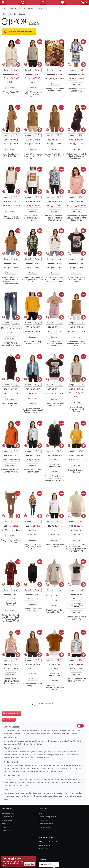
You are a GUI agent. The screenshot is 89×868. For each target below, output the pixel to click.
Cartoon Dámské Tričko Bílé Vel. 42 (76, 618)
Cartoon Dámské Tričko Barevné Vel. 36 (55, 405)
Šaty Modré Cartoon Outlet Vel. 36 (76, 90)
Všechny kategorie (11, 714)
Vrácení (4, 824)
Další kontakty (44, 849)
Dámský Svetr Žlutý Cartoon (76, 471)
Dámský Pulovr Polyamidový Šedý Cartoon (76, 409)
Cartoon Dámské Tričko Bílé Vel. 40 (55, 546)
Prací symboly (44, 820)
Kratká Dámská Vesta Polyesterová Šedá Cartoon (33, 94)
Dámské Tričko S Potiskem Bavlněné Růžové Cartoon (11, 681)
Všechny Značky (8, 720)
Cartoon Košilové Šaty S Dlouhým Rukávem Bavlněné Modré (76, 156)
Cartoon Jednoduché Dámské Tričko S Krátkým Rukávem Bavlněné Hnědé (11, 281)
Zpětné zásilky (7, 827)
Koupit (6, 70)
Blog (41, 813)
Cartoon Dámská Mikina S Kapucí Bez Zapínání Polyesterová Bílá (55, 280)
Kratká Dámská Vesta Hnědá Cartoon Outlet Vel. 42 (76, 344)
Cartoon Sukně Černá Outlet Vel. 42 (33, 610)
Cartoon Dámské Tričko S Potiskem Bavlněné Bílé (33, 218)
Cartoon (11, 88)
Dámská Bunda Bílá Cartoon (11, 93)
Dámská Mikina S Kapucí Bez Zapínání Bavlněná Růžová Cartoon (76, 218)
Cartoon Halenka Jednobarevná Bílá (11, 217)
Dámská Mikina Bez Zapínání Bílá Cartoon (55, 611)
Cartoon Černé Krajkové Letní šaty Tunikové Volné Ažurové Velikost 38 (55, 479)
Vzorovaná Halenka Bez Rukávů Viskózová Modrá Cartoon (55, 218)
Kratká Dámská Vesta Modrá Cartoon (33, 471)
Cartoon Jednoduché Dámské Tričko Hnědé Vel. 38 (55, 687)
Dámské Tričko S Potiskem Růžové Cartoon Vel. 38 (55, 344)
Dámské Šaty (6, 831)
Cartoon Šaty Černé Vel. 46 (11, 405)
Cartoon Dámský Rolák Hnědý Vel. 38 (33, 684)
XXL (82, 393)
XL (54, 268)
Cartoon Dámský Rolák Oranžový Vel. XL (11, 471)
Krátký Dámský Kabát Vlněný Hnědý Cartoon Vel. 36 (33, 547)
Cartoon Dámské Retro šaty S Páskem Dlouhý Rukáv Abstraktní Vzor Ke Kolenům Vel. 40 (11, 618)
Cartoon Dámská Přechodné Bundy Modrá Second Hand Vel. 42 (33, 410)
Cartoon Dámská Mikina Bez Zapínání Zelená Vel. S (33, 280)
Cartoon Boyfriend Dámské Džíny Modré (11, 344)
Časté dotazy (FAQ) (8, 813)
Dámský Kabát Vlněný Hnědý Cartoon (55, 90)
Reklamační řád (44, 827)
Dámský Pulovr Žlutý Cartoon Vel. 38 (33, 343)
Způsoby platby (7, 820)
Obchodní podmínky (46, 824)
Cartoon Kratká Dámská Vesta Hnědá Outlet (55, 155)
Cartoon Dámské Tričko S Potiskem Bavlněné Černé (76, 280)
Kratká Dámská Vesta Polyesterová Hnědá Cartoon (33, 156)
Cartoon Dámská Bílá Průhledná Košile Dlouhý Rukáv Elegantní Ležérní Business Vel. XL (76, 548)
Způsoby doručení (8, 817)
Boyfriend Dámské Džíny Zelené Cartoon (11, 541)
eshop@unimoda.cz (46, 845)
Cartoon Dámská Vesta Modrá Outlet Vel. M (76, 680)
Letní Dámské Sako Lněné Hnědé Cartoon (11, 155)
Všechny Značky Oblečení (48, 817)
